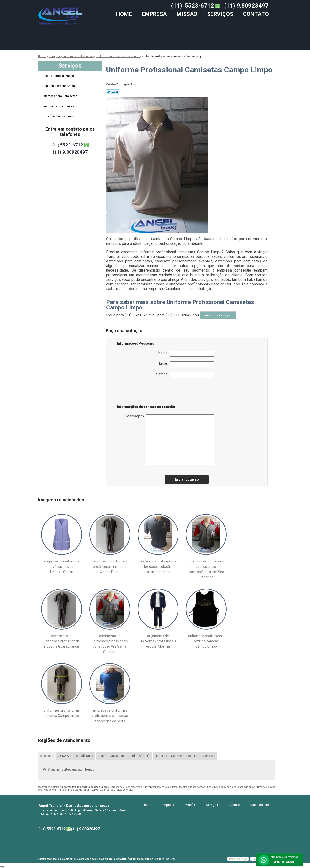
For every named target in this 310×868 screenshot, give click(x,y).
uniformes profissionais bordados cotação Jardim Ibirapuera (158, 567)
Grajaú (102, 756)
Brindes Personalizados (58, 76)
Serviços (220, 14)
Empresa (154, 14)
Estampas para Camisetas (60, 96)
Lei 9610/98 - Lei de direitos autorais (112, 790)
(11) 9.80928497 (246, 6)
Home (124, 14)
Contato (256, 14)
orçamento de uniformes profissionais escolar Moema (158, 641)
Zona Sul (209, 756)
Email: (187, 364)
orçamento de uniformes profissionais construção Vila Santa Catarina (110, 644)
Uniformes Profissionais (58, 116)
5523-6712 (199, 6)
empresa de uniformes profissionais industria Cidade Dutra (110, 567)
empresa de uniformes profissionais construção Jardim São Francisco (206, 569)
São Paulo (192, 756)
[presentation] (148, 392)
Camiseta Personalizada (59, 86)
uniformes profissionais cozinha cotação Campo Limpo (206, 641)
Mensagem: (170, 440)
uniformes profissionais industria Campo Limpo (62, 713)
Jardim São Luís (140, 756)
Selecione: (47, 756)
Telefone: (184, 375)
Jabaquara (118, 756)
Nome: (186, 354)
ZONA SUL (65, 756)
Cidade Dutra (85, 756)
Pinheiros (161, 756)
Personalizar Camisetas (58, 106)
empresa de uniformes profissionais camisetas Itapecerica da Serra (110, 716)
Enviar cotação (187, 479)
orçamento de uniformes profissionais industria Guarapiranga (62, 641)
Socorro (176, 756)
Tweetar (113, 92)
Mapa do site (260, 805)
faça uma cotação (218, 315)
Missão (187, 14)
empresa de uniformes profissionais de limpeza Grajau (62, 567)
